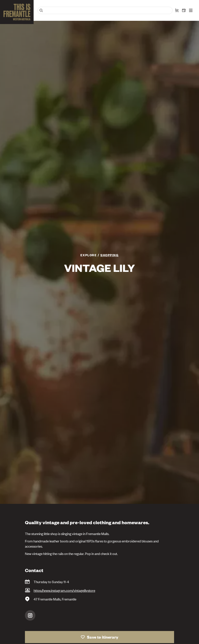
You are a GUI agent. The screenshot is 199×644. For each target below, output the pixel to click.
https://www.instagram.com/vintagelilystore (64, 590)
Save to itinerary (103, 637)
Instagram (30, 615)
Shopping (109, 255)
